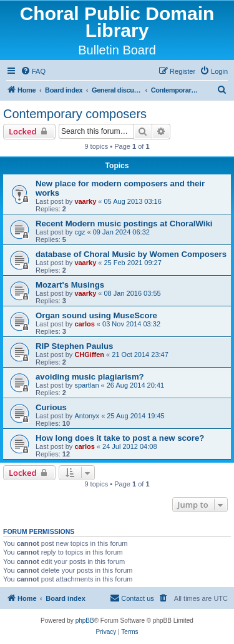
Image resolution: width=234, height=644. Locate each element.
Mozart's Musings (70, 285)
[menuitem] (33, 71)
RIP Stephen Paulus (74, 346)
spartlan (86, 385)
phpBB (85, 621)
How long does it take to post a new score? (120, 438)
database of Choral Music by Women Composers (131, 254)
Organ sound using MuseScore (96, 315)
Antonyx (87, 416)
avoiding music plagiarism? (90, 377)
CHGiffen (89, 355)
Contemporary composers (75, 114)
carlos (84, 324)
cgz (80, 232)
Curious (51, 407)
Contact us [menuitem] (132, 598)
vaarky (85, 201)
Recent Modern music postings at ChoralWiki (124, 224)
